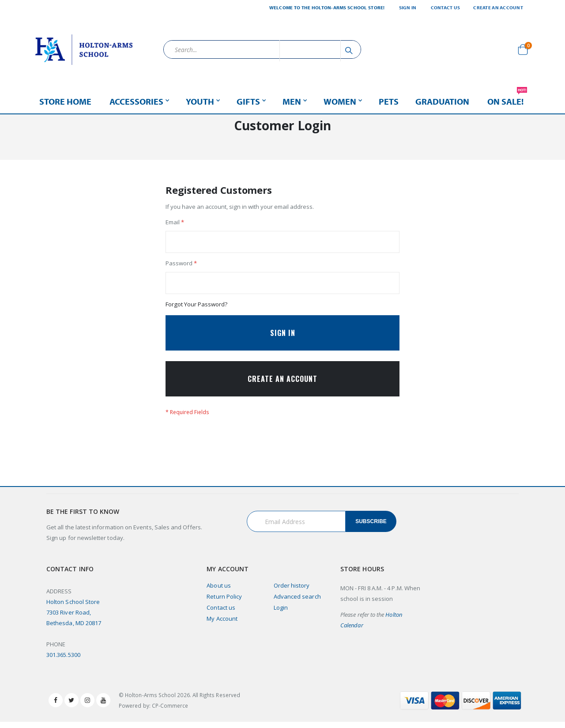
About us (219, 592)
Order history (292, 592)
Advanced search (297, 603)
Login (281, 614)
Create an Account (498, 8)
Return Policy (224, 603)
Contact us (221, 614)
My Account (222, 625)
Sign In (408, 8)
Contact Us (446, 8)
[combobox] (262, 49)
